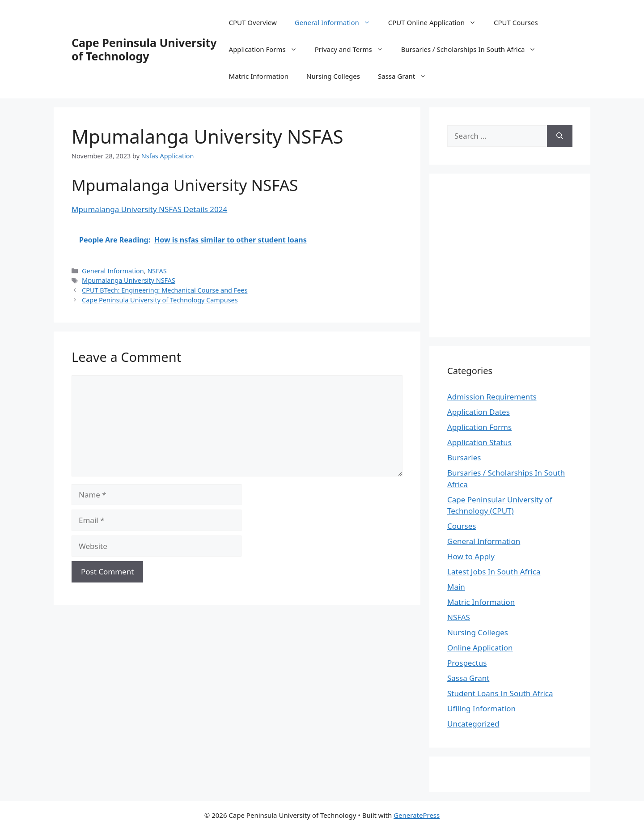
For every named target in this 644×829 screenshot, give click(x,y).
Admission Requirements (492, 397)
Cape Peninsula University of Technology (144, 49)
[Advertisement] (522, 254)
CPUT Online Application (436, 22)
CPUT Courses (516, 22)
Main (456, 587)
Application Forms (267, 49)
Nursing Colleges (333, 76)
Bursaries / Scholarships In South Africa (473, 49)
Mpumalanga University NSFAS (129, 280)
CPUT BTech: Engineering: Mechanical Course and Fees (165, 290)
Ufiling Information (481, 708)
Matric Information (259, 76)
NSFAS (157, 271)
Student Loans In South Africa (500, 693)
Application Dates (479, 412)
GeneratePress (417, 815)
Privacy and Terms (354, 49)
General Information (337, 22)
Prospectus (467, 663)
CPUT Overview (253, 22)
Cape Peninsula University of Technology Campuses (160, 300)
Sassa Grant (407, 76)
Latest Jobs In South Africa (494, 572)
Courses (462, 526)
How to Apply (471, 556)
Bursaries (464, 457)
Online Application (480, 648)
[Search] (560, 136)
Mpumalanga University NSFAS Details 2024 (149, 209)
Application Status (479, 442)
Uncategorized (473, 724)
